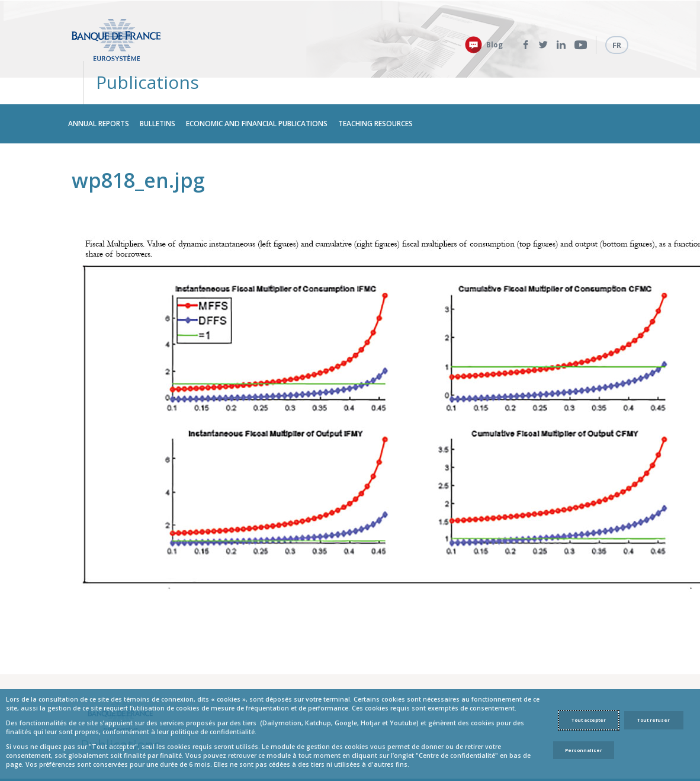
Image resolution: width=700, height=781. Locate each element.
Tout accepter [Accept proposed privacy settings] (589, 720)
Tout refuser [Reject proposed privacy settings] (654, 720)
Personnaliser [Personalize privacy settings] (584, 750)
